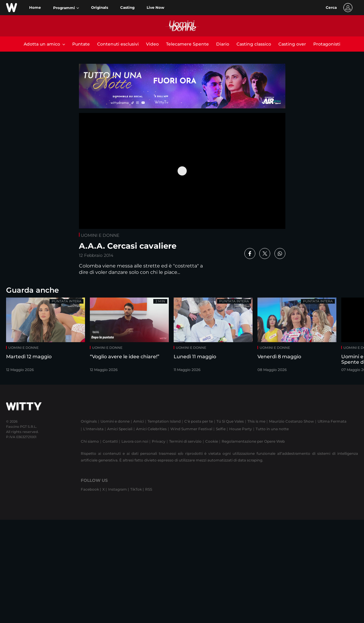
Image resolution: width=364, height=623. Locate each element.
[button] (66, 8)
